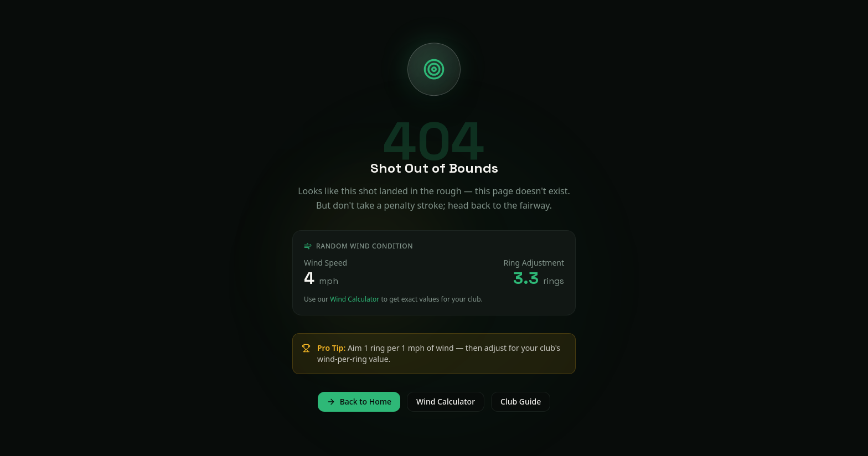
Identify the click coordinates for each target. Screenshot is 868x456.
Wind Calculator (355, 299)
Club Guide (521, 401)
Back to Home (359, 401)
